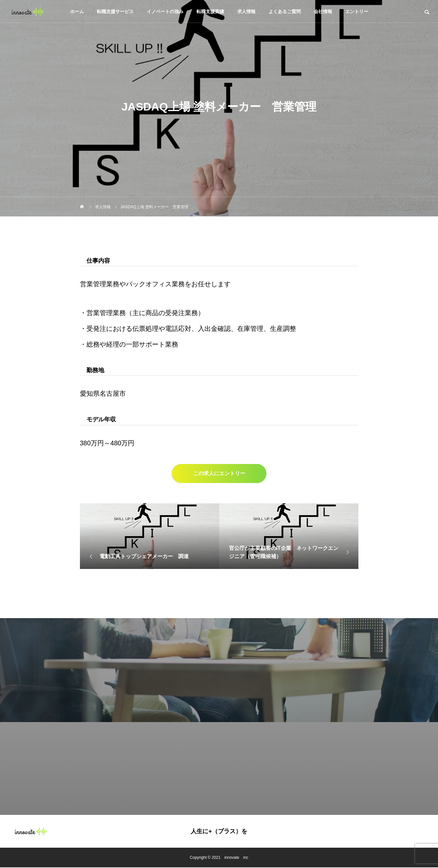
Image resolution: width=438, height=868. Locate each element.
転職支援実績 (210, 11)
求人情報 (246, 11)
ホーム (77, 11)
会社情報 (323, 11)
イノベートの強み (165, 11)
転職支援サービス (115, 11)
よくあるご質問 (285, 11)
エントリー (357, 11)
